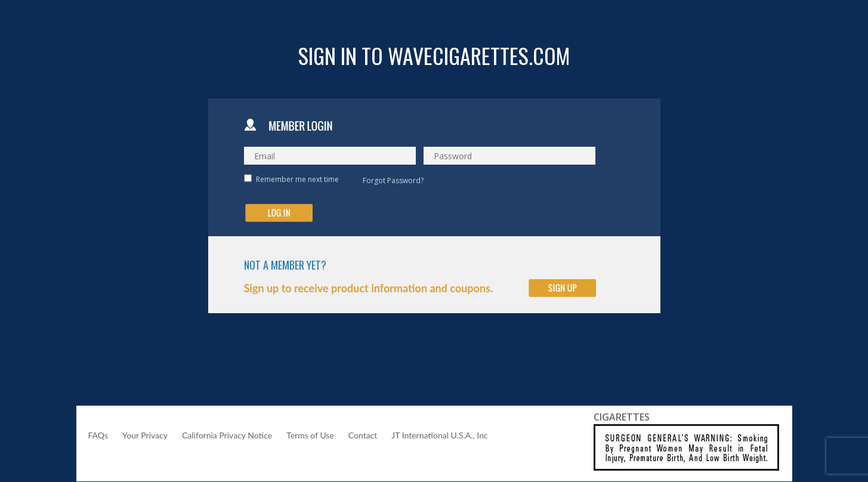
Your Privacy (145, 435)
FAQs (98, 435)
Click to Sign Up (562, 288)
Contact (363, 435)
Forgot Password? (393, 180)
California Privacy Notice (227, 435)
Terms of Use (310, 435)
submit (279, 213)
